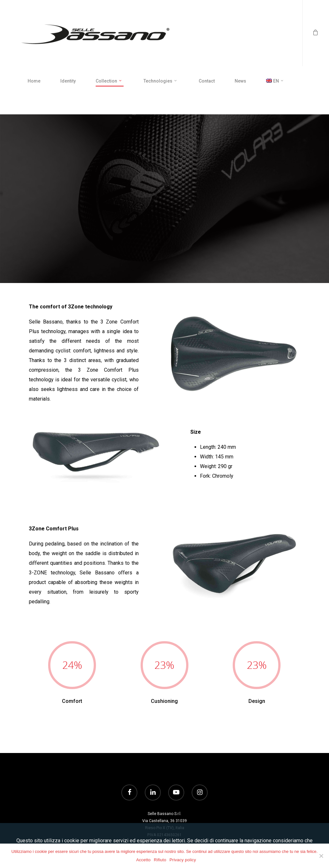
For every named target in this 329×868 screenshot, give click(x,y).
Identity (68, 81)
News (240, 81)
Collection (109, 81)
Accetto (143, 860)
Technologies (160, 81)
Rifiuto (160, 860)
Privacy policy (183, 860)
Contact (207, 81)
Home (34, 81)
